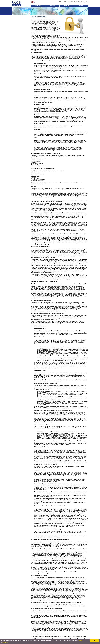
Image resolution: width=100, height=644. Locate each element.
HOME (60, 2)
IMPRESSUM (77, 2)
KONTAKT (65, 2)
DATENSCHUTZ (85, 2)
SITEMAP (70, 2)
